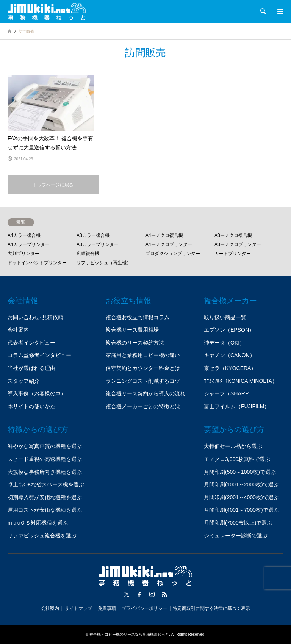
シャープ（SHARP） (229, 393)
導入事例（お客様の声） (37, 393)
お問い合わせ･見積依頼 (35, 317)
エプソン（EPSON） (229, 330)
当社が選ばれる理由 (31, 368)
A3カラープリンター (98, 244)
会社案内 (18, 330)
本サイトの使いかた (31, 406)
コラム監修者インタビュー (39, 355)
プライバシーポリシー (144, 608)
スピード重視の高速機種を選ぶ (45, 459)
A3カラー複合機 (93, 235)
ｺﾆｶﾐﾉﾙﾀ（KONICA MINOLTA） (241, 381)
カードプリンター (233, 254)
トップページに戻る (53, 185)
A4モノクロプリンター (169, 244)
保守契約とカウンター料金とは (143, 368)
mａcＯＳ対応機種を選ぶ (38, 523)
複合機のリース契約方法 (135, 343)
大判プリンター (23, 254)
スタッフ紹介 (23, 381)
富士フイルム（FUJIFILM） (237, 406)
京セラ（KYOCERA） (230, 368)
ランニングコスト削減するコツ (143, 381)
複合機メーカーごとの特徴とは (143, 406)
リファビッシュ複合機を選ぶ (42, 536)
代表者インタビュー (31, 343)
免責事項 (107, 608)
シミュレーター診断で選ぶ (236, 536)
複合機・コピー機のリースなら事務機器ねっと (129, 634)
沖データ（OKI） (224, 343)
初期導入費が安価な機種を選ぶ (45, 497)
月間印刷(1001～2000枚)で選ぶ (241, 484)
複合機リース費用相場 (132, 330)
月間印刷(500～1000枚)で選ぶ (240, 472)
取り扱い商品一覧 (225, 317)
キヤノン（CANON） (229, 355)
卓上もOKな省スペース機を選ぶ (46, 484)
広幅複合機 (88, 254)
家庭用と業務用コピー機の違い (143, 355)
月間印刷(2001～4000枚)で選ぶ (241, 497)
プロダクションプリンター (173, 254)
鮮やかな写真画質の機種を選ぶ (45, 446)
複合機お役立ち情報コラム (138, 317)
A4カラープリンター (29, 244)
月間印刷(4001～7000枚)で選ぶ (241, 510)
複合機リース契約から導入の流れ (145, 393)
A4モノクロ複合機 (164, 235)
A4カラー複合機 (24, 235)
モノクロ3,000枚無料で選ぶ (237, 459)
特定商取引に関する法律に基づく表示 (211, 608)
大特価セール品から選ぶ (233, 446)
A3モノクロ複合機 (233, 235)
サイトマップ (78, 608)
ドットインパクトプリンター (37, 263)
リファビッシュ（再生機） (104, 263)
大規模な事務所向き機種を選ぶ (45, 472)
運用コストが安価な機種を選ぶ (45, 510)
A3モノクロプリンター (238, 244)
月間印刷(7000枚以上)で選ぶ (238, 523)
